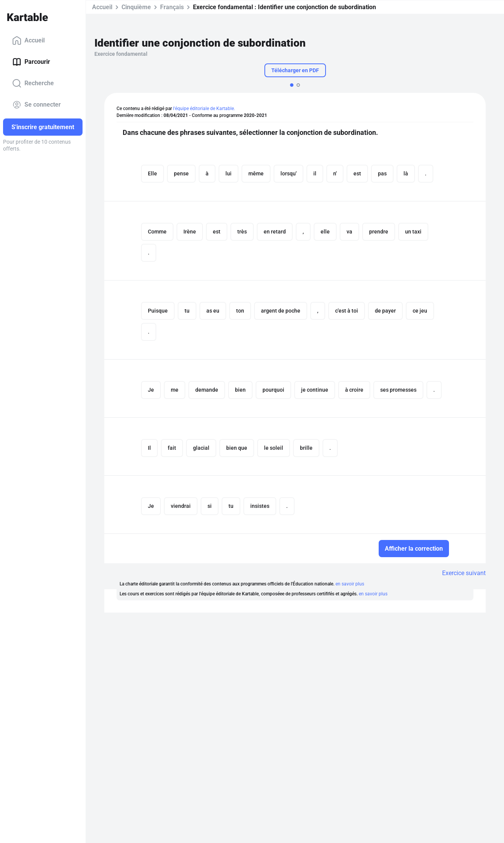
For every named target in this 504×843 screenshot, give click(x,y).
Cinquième (136, 7)
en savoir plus (350, 584)
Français (172, 7)
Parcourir (31, 62)
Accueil (28, 41)
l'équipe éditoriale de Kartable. (204, 109)
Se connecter (36, 105)
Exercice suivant (464, 573)
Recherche (33, 83)
